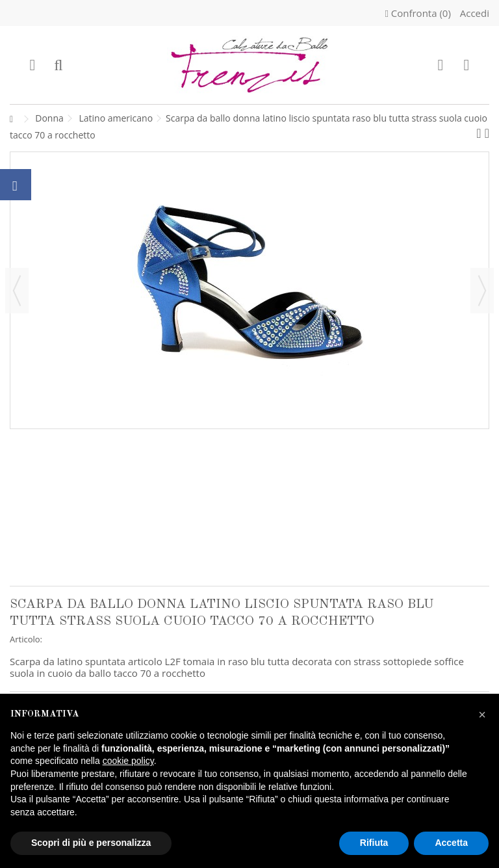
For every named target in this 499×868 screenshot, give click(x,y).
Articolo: (26, 639)
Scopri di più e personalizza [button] (91, 843)
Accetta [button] (451, 843)
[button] (482, 715)
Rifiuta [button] (374, 843)
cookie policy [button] (128, 761)
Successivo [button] (482, 291)
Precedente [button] (17, 291)
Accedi (473, 13)
